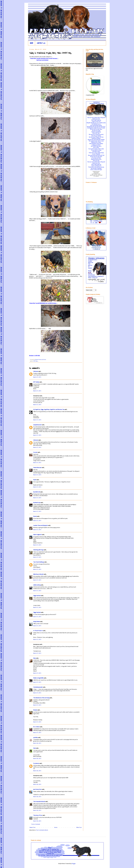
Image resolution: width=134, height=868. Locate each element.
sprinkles (36, 738)
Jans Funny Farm (37, 789)
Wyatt (35, 480)
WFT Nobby (36, 382)
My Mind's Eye (37, 503)
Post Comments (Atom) (42, 830)
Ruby (35, 658)
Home (56, 827)
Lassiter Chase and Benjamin (41, 525)
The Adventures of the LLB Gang (41, 698)
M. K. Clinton (36, 727)
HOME (32, 43)
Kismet (35, 516)
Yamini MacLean (37, 468)
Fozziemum (36, 763)
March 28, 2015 (37, 743)
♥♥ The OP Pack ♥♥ (38, 631)
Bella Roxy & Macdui (38, 574)
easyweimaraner (37, 425)
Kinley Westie (37, 622)
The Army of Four (38, 815)
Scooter (35, 452)
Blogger (74, 864)
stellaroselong (37, 585)
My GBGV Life (37, 492)
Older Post (79, 827)
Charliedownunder (38, 687)
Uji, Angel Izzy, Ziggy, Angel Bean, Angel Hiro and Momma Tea (49, 410)
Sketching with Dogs (38, 550)
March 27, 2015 (37, 377)
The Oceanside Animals (39, 802)
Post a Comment (36, 824)
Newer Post (32, 827)
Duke (35, 748)
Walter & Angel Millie (38, 678)
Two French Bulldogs (39, 562)
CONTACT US (41, 43)
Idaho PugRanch (37, 535)
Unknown (36, 371)
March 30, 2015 (37, 821)
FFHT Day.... (36, 361)
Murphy (35, 710)
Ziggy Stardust (37, 596)
